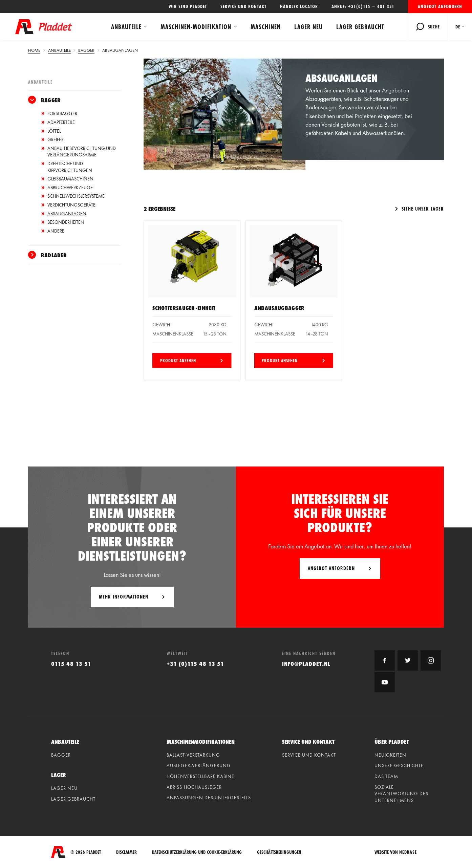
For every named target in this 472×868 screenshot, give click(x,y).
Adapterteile (61, 122)
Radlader (54, 255)
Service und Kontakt (243, 6)
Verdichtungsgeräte (71, 205)
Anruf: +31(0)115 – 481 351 (363, 6)
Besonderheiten (66, 222)
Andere (56, 231)
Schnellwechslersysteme (76, 196)
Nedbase (408, 852)
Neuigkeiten (390, 755)
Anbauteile (126, 27)
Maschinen (266, 27)
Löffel (54, 131)
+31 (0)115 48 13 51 (195, 664)
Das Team (386, 776)
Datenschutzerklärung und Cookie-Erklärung (197, 852)
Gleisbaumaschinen (70, 179)
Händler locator (299, 6)
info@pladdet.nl (306, 664)
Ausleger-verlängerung (199, 765)
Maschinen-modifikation (196, 27)
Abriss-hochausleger (194, 787)
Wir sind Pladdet (188, 6)
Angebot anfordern (440, 6)
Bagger (51, 100)
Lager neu (308, 27)
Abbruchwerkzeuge (70, 188)
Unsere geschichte (399, 765)
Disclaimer (126, 852)
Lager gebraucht (360, 27)
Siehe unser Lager (422, 209)
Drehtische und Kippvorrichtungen (70, 167)
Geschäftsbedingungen (279, 852)
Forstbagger (62, 113)
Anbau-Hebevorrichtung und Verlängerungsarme (82, 152)
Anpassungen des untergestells (209, 798)
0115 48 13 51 (71, 664)
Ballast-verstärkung (193, 755)
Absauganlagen (67, 214)
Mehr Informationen (124, 597)
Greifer (56, 139)
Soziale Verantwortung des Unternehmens (401, 794)
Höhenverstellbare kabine (200, 776)
